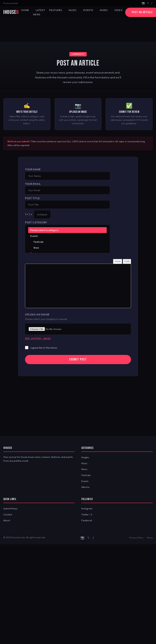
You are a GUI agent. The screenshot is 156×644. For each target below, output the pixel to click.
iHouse (11, 12)
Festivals (67, 242)
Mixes (104, 10)
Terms (150, 538)
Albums (85, 487)
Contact (8, 515)
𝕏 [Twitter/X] (148, 3)
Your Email (33, 184)
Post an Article (11, 3)
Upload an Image (37, 314)
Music (73, 10)
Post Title (32, 198)
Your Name (33, 169)
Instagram (87, 509)
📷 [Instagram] (143, 3)
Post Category (36, 222)
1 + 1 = (28, 214)
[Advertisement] (78, 30)
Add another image (38, 338)
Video (118, 10)
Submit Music (10, 509)
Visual (118, 261)
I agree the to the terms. (44, 348)
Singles (85, 457)
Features (56, 10)
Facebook (87, 520)
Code (127, 261)
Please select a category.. (67, 230)
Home (25, 10)
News (84, 469)
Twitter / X (87, 515)
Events (88, 10)
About (7, 520)
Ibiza (67, 248)
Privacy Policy (136, 538)
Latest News (39, 12)
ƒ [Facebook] (152, 3)
